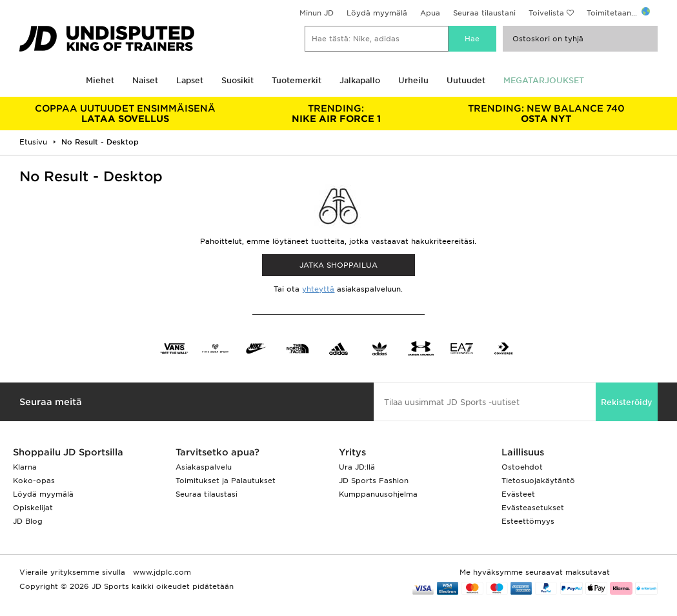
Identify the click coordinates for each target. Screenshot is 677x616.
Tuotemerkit (297, 80)
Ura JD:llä (357, 467)
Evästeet (518, 494)
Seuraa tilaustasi (207, 494)
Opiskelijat (33, 508)
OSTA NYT (547, 114)
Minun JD (317, 13)
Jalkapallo (360, 80)
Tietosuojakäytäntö (538, 481)
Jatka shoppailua (338, 265)
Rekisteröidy (627, 402)
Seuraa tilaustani (484, 13)
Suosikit (237, 80)
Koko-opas (34, 481)
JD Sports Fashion (374, 481)
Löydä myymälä (377, 13)
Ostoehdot (522, 467)
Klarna (25, 467)
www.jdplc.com (161, 572)
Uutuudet (466, 80)
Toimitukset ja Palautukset (226, 481)
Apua (430, 13)
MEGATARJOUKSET (544, 80)
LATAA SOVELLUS (125, 114)
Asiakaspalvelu (204, 467)
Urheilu (413, 80)
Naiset (145, 80)
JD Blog (28, 521)
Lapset (190, 80)
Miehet (100, 80)
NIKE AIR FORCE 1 (336, 114)
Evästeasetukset (533, 508)
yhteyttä (318, 289)
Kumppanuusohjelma (378, 494)
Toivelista (546, 13)
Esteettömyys (528, 521)
